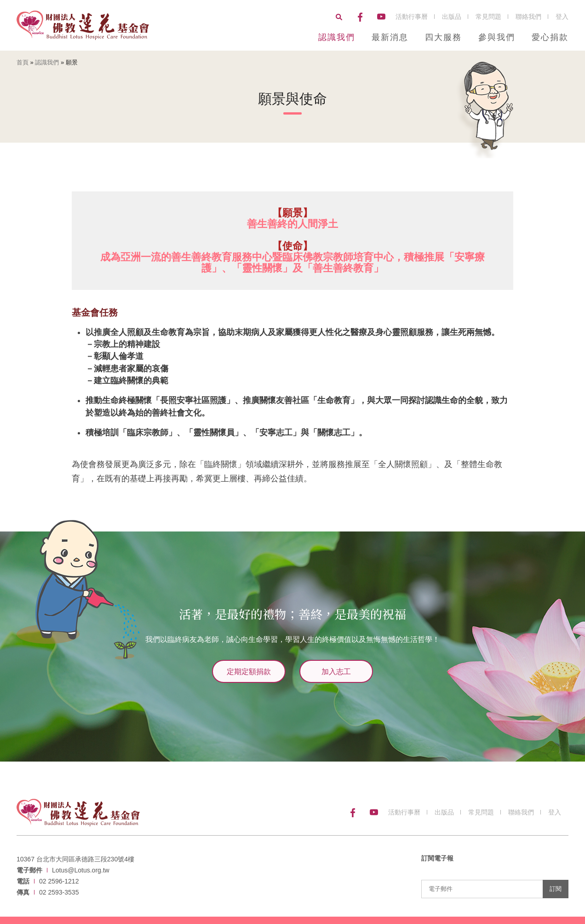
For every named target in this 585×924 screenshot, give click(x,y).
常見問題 (488, 17)
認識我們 (337, 37)
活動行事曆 (412, 17)
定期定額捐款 (249, 671)
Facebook (360, 17)
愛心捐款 (550, 37)
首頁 (23, 62)
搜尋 (339, 17)
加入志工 (336, 671)
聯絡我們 (528, 17)
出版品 (452, 17)
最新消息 (390, 37)
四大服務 (443, 37)
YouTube (381, 17)
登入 (562, 17)
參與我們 (497, 37)
